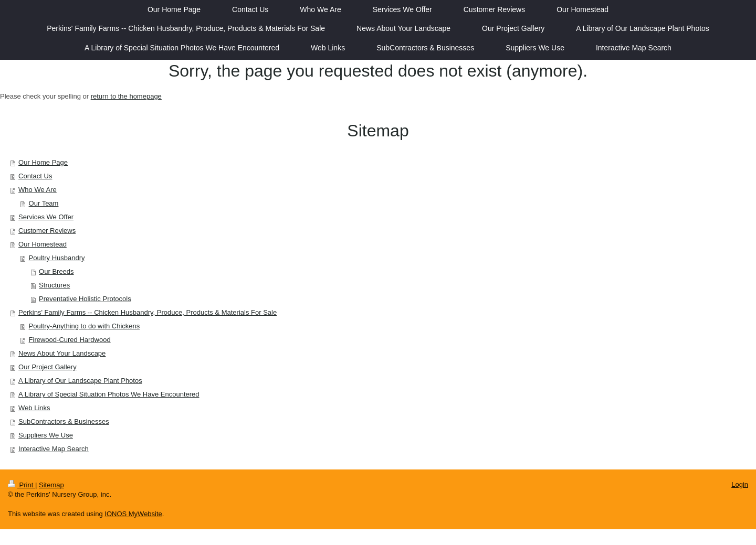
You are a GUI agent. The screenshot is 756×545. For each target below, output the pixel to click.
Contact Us (35, 176)
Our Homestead (43, 244)
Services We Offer (46, 217)
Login (740, 484)
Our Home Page (43, 162)
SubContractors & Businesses (64, 421)
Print (22, 485)
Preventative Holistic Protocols (85, 299)
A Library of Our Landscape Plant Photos (80, 381)
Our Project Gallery (48, 367)
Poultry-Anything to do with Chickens (85, 326)
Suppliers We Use (46, 435)
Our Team (44, 203)
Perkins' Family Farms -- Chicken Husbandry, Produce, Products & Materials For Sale (148, 312)
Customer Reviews (47, 231)
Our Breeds (56, 271)
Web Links (34, 408)
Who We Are (38, 190)
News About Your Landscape (62, 353)
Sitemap (51, 485)
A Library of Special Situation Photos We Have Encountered (109, 394)
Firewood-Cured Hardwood (70, 340)
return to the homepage (126, 96)
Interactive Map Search (54, 449)
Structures (54, 285)
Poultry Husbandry (57, 258)
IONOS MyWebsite (133, 514)
